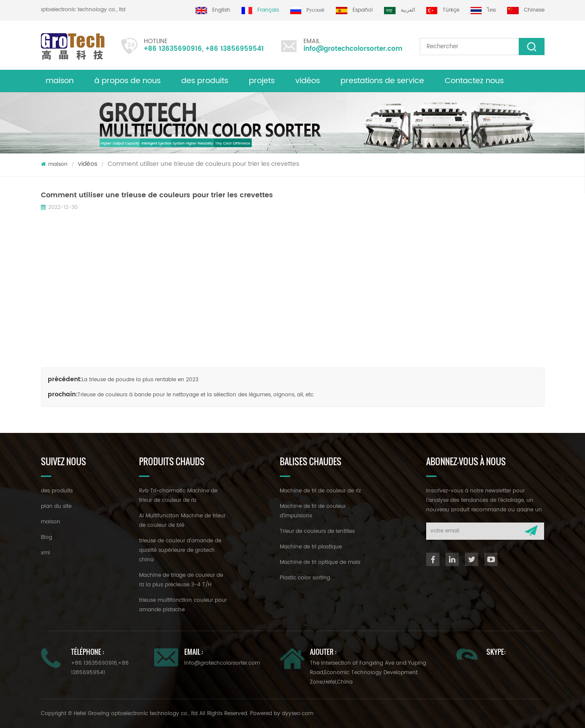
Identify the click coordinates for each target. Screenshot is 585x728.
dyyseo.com (298, 714)
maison (60, 81)
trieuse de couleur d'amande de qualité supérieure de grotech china (180, 550)
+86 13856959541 (235, 49)
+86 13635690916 (173, 49)
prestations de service (382, 81)
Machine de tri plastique (311, 547)
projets (262, 81)
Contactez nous (474, 81)
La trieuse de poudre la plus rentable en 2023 (140, 380)
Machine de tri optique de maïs (320, 562)
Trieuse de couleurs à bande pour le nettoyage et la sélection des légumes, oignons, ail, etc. (196, 395)
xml (45, 553)
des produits (57, 491)
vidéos (308, 81)
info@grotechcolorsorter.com (353, 49)
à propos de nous (127, 81)
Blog (46, 537)
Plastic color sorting (305, 578)
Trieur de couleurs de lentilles (317, 531)
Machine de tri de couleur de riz (320, 491)
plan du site (56, 506)
